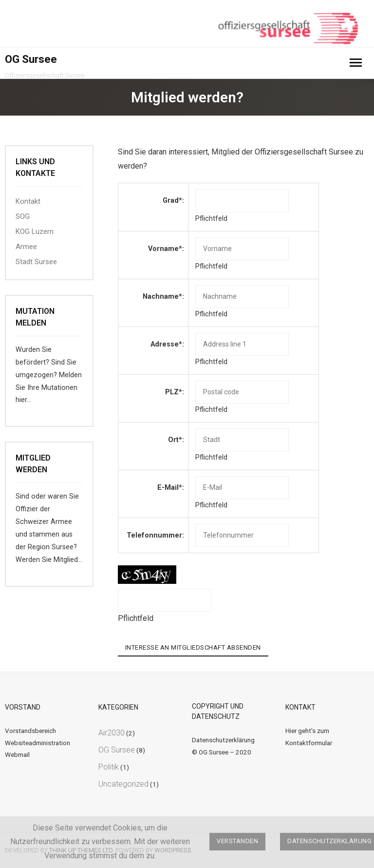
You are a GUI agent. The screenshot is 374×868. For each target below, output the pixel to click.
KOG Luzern (35, 231)
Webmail (17, 754)
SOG (23, 216)
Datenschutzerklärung (223, 740)
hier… (23, 400)
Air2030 (112, 733)
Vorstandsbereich (30, 731)
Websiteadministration (37, 743)
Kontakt (28, 201)
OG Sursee (117, 750)
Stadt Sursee (36, 262)
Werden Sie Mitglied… (49, 560)
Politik (109, 767)
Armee (26, 247)
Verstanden (237, 841)
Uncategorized (123, 784)
